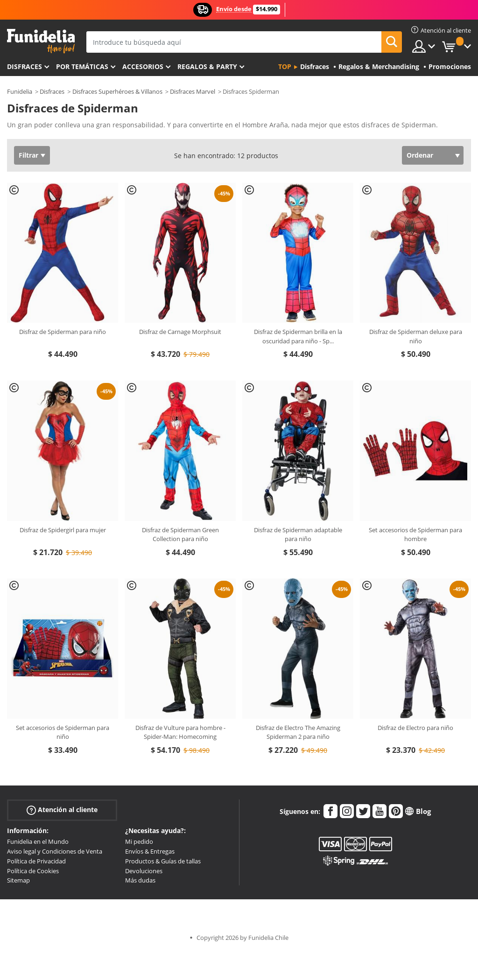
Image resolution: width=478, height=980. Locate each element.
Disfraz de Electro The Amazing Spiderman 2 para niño (298, 732)
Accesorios (143, 66)
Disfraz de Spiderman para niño (63, 332)
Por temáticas (82, 66)
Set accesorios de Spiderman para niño (63, 732)
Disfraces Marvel (193, 91)
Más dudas (140, 880)
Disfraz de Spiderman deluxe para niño (416, 336)
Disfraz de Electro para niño (415, 728)
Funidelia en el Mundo (38, 841)
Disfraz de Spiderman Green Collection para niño (180, 535)
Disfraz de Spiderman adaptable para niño (298, 535)
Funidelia (20, 91)
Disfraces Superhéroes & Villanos (117, 91)
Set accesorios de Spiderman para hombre (415, 535)
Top (285, 66)
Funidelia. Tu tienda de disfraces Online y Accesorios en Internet (41, 41)
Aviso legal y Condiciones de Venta (55, 851)
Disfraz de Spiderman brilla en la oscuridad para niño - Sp (298, 336)
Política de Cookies (33, 871)
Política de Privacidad (36, 861)
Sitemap (18, 880)
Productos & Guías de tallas (163, 861)
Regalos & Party (207, 66)
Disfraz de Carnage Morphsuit (180, 332)
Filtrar (28, 155)
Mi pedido (139, 841)
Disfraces (25, 66)
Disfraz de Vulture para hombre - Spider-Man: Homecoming (180, 732)
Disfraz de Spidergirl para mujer (63, 530)
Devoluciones (144, 871)
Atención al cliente (62, 810)
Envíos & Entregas (150, 851)
